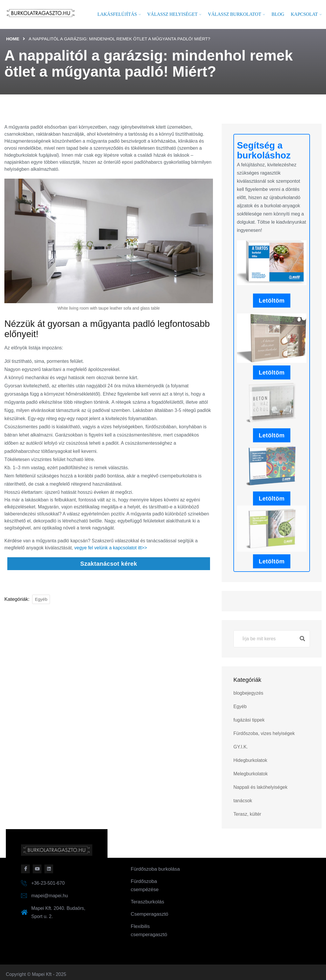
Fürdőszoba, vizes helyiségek (264, 733)
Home (13, 39)
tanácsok (243, 801)
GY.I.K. (241, 747)
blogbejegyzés (248, 693)
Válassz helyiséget (172, 14)
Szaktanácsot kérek (109, 564)
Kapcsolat (304, 14)
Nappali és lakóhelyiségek (260, 787)
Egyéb (41, 599)
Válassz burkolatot (235, 14)
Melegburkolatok (250, 774)
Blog (278, 14)
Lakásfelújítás (117, 14)
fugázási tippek (249, 720)
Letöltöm (272, 301)
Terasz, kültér (247, 814)
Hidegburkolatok (250, 760)
